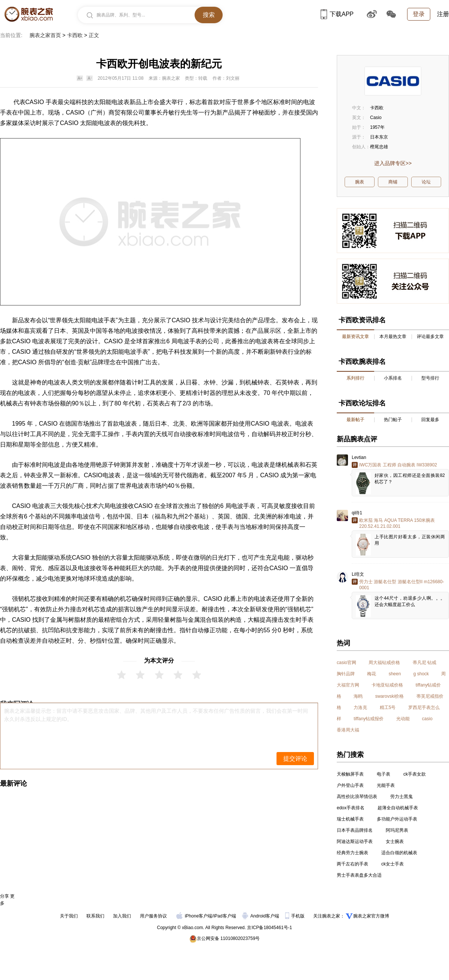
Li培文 (358, 574)
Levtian (359, 457)
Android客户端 (261, 916)
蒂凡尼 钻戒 (424, 663)
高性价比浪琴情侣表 (357, 797)
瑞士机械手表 (350, 819)
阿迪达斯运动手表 (355, 841)
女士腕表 (395, 841)
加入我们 (122, 916)
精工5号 (388, 707)
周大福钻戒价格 (384, 663)
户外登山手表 (350, 785)
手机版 (295, 916)
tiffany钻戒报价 (369, 719)
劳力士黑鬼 (401, 797)
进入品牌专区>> (393, 163)
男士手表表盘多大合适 (359, 875)
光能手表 (386, 785)
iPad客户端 (225, 916)
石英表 (156, 403)
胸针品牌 (346, 674)
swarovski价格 (390, 696)
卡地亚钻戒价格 (387, 685)
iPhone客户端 (194, 916)
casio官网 (346, 663)
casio (427, 719)
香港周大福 (348, 730)
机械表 (9, 403)
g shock (421, 674)
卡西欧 (75, 35)
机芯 (30, 599)
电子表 (384, 774)
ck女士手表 (393, 864)
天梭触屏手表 (350, 774)
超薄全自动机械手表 (398, 808)
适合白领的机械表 (399, 853)
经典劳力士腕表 (352, 853)
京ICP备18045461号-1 (269, 928)
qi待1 (357, 513)
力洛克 (360, 707)
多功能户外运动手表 (397, 819)
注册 (443, 14)
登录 (419, 14)
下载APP (337, 14)
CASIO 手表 (42, 102)
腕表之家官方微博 (371, 916)
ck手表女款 (415, 774)
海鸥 (358, 696)
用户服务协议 (153, 916)
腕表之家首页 (45, 35)
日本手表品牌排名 (355, 830)
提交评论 (295, 759)
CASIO (75, 112)
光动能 (403, 719)
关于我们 (69, 916)
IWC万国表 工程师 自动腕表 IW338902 (398, 465)
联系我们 (95, 916)
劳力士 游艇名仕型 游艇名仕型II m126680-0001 (402, 585)
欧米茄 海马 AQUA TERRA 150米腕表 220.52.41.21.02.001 (397, 523)
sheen (395, 674)
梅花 (372, 674)
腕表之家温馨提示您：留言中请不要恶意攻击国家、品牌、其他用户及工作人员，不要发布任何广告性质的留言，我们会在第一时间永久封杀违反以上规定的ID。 (156, 715)
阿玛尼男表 (397, 830)
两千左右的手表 (352, 864)
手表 (6, 112)
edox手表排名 (351, 808)
